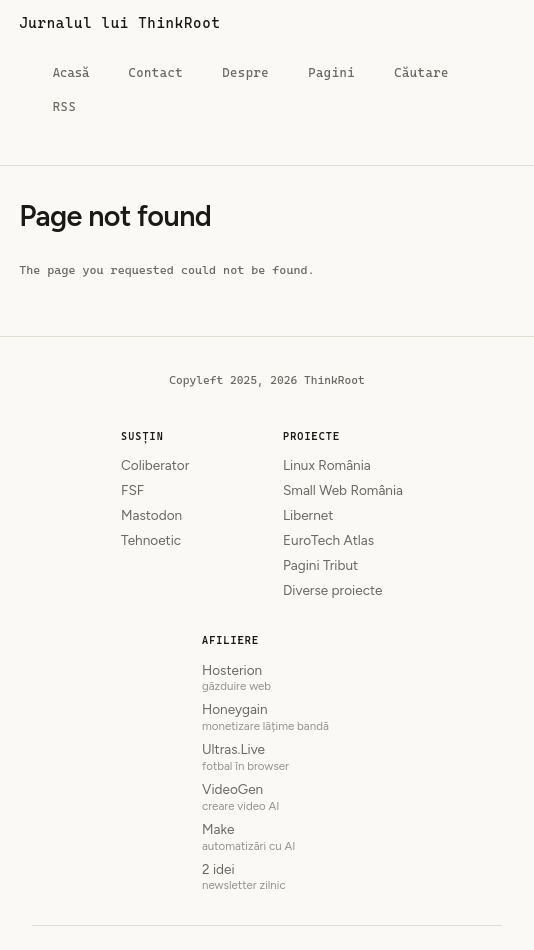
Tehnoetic (151, 540)
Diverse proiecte (333, 590)
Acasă (71, 77)
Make (267, 837)
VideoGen (267, 797)
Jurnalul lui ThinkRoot (119, 23)
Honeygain (267, 717)
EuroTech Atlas (328, 540)
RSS (64, 106)
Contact (155, 72)
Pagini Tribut (320, 565)
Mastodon (151, 515)
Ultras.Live (267, 757)
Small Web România (343, 490)
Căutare (421, 72)
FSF (132, 490)
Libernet (308, 515)
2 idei (267, 877)
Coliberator (155, 465)
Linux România (327, 465)
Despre (245, 72)
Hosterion (267, 678)
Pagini (331, 72)
